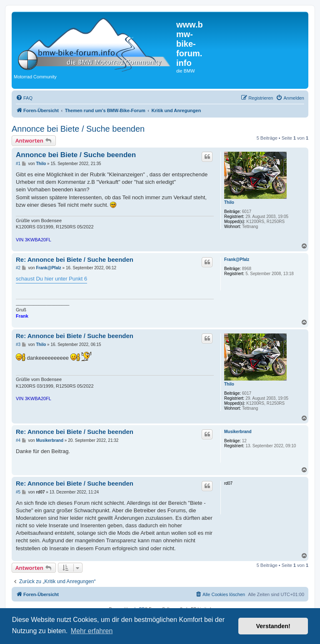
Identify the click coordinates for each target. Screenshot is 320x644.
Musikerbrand (238, 432)
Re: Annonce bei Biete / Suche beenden (75, 259)
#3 (18, 345)
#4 (18, 440)
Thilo (229, 202)
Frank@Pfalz (237, 259)
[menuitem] (24, 98)
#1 (18, 164)
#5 (18, 492)
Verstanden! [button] (273, 626)
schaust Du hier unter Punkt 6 (51, 279)
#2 (18, 268)
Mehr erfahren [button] (92, 631)
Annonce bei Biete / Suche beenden (78, 129)
